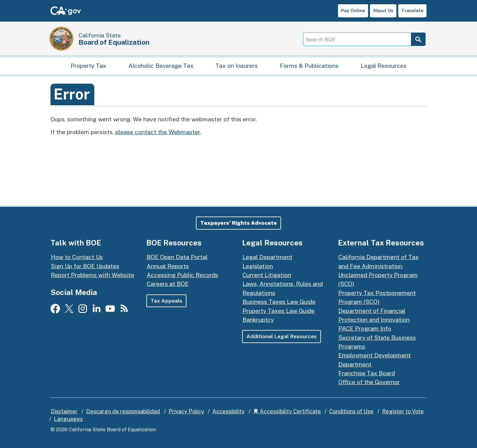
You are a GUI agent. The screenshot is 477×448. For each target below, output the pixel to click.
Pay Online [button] (353, 10)
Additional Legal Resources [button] (282, 336)
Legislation (258, 266)
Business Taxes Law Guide (279, 302)
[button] (238, 223)
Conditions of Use (351, 411)
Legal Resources (384, 66)
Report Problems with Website (92, 275)
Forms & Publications (309, 66)
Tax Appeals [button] (166, 301)
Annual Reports (168, 266)
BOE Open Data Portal (177, 257)
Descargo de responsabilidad (123, 411)
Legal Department (267, 257)
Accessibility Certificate (287, 411)
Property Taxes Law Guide (279, 311)
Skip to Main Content (239, 0)
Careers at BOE (168, 284)
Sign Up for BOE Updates (85, 266)
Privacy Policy (186, 411)
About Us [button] (383, 10)
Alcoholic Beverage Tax (161, 66)
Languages (68, 419)
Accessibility (228, 411)
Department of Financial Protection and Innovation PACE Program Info (374, 320)
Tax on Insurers (237, 66)
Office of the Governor (369, 382)
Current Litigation (267, 275)
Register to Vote (403, 411)
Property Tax (88, 66)
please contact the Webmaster (158, 132)
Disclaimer (64, 411)
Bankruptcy (258, 320)
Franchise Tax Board (367, 373)
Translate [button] (412, 10)
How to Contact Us (77, 257)
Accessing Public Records (182, 275)
